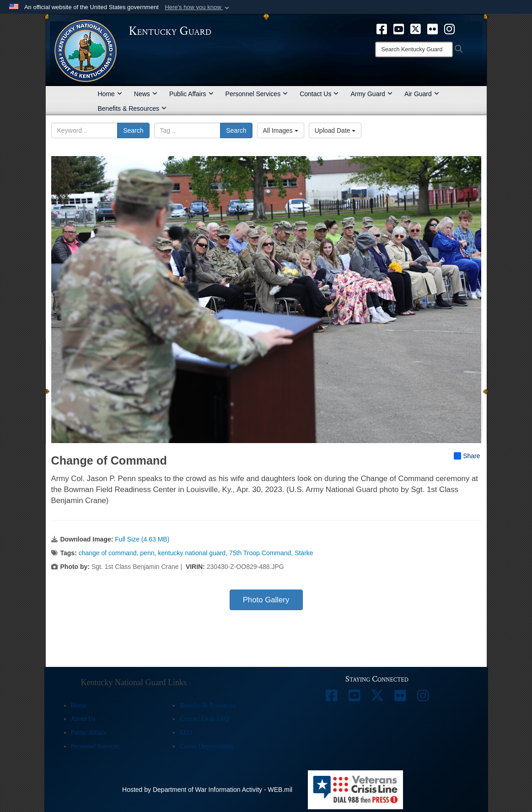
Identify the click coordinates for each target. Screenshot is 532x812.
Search (133, 130)
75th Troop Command (260, 553)
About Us (83, 719)
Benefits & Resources (132, 108)
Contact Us (319, 94)
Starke (304, 553)
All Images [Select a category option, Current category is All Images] (281, 130)
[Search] (414, 49)
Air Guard (422, 94)
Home (110, 94)
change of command (108, 553)
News (146, 94)
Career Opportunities (207, 746)
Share (467, 456)
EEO (186, 733)
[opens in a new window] (382, 28)
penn (147, 553)
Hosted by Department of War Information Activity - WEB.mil (207, 790)
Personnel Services (257, 94)
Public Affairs (191, 94)
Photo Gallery (266, 600)
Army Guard (371, 94)
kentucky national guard (192, 553)
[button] (198, 7)
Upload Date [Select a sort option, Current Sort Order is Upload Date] (335, 130)
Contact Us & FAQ (204, 719)
